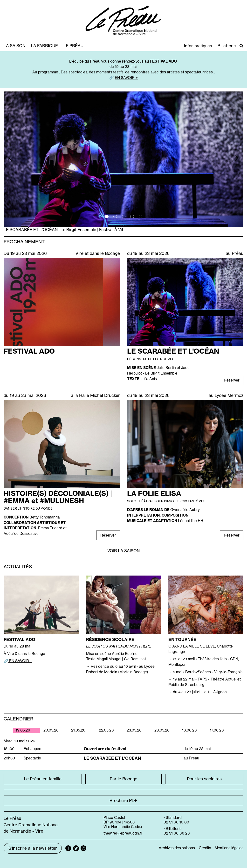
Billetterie (227, 46)
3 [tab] (124, 217)
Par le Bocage (123, 779)
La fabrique (44, 46)
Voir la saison (123, 551)
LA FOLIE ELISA (154, 493)
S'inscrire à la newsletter (33, 848)
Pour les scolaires (204, 779)
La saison (14, 46)
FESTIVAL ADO (29, 351)
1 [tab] (107, 217)
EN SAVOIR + (126, 78)
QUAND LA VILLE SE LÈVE (192, 646)
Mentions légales (229, 848)
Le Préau (73, 46)
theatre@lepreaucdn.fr (123, 833)
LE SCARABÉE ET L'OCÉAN (173, 351)
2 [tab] (115, 217)
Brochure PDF (123, 801)
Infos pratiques (198, 46)
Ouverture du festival (105, 749)
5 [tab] (141, 217)
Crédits (205, 848)
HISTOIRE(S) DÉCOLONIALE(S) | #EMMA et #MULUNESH (58, 497)
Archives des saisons (177, 848)
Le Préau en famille (43, 779)
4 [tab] (132, 217)
